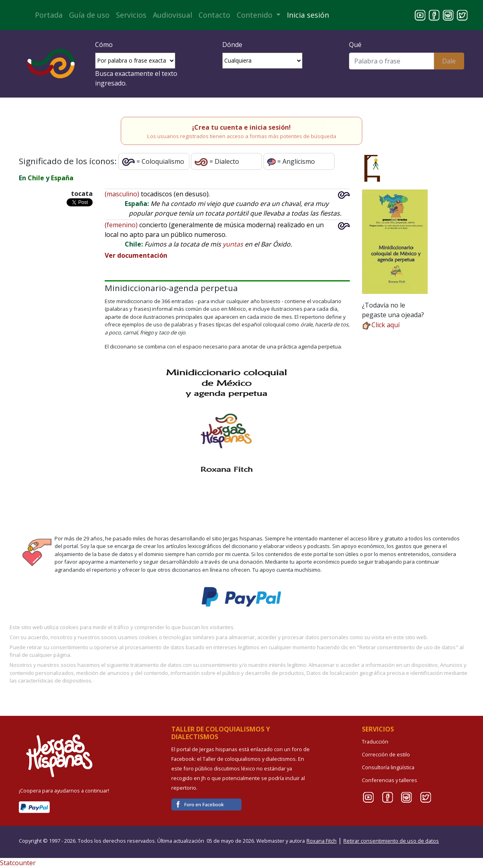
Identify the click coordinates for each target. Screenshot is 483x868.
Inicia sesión (308, 15)
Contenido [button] (256, 15)
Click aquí (381, 325)
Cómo (104, 45)
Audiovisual (172, 15)
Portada (49, 15)
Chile (36, 178)
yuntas (233, 244)
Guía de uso (89, 15)
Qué (355, 45)
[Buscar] (391, 61)
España (62, 178)
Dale (449, 61)
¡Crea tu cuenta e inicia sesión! (241, 127)
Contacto (214, 15)
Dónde (232, 45)
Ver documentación (136, 255)
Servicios (131, 15)
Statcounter (18, 863)
